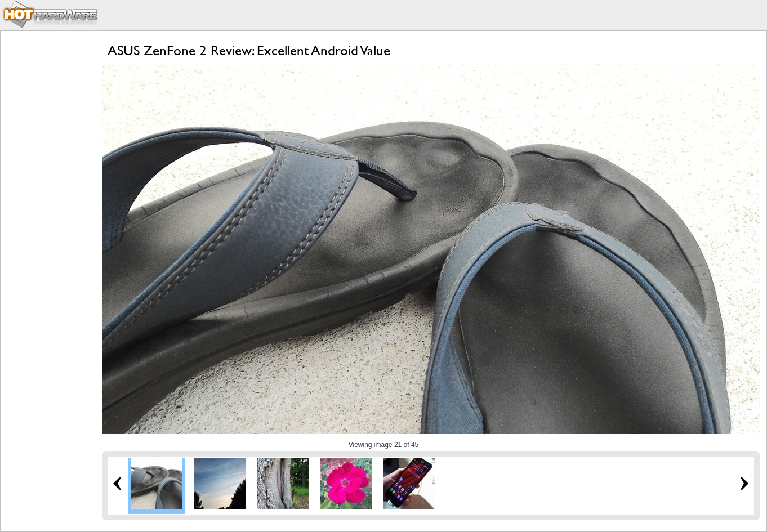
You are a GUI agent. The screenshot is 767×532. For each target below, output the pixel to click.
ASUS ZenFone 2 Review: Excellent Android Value (249, 50)
